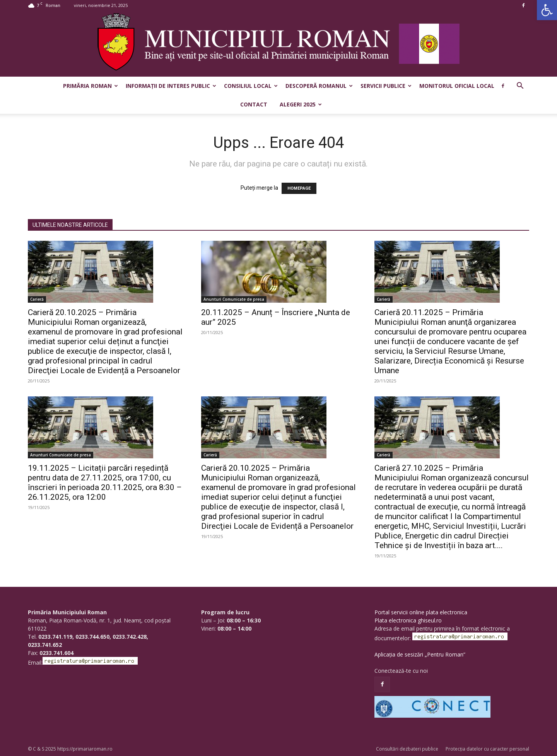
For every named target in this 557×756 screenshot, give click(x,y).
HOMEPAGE (299, 188)
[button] (547, 10)
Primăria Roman (91, 86)
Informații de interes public (171, 86)
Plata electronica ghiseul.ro (408, 620)
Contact (254, 104)
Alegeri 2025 (301, 104)
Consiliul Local (251, 86)
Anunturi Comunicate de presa (234, 299)
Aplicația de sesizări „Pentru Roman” (420, 654)
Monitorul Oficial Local (457, 86)
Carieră (37, 299)
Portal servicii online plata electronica (421, 612)
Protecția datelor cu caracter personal (487, 749)
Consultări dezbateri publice (407, 749)
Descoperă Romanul (319, 86)
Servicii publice (386, 86)
